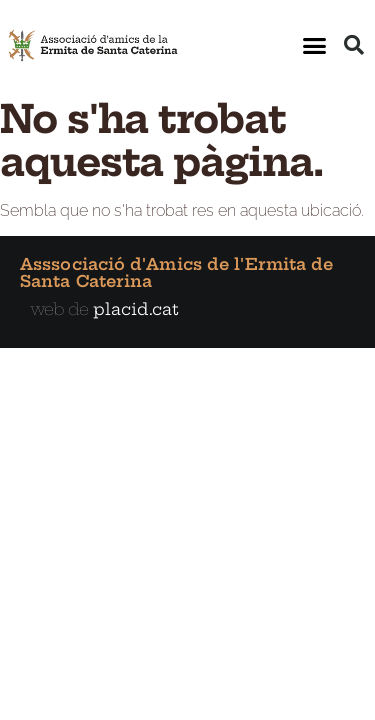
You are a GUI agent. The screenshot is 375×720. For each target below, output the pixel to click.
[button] (315, 45)
